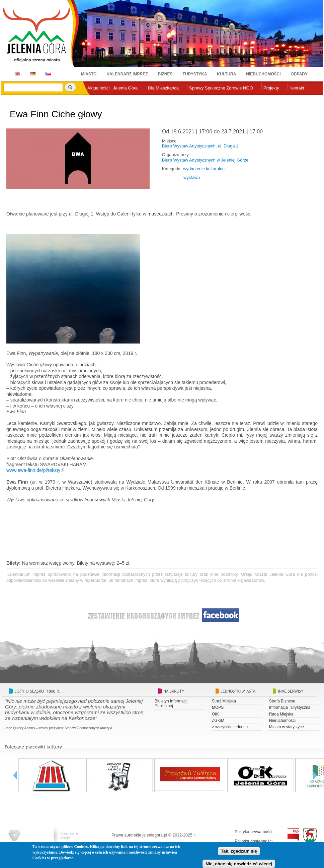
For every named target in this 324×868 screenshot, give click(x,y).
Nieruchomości (263, 74)
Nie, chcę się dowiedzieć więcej (239, 864)
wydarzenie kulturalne (204, 169)
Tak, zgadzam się (239, 851)
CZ (48, 74)
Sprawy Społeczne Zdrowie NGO (221, 88)
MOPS (218, 707)
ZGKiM (218, 721)
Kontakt (297, 88)
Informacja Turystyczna (290, 707)
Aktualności (98, 88)
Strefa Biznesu (282, 701)
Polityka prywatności (254, 832)
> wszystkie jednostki (231, 727)
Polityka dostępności (254, 841)
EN (16, 74)
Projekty (271, 88)
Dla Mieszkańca (163, 88)
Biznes (165, 74)
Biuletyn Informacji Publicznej (171, 703)
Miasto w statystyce (287, 727)
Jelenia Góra (125, 88)
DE (32, 74)
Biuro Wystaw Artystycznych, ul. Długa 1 (200, 146)
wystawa (192, 177)
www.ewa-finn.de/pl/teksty (33, 470)
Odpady (299, 74)
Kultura (226, 74)
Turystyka (195, 74)
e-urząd (95, 99)
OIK (215, 714)
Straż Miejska (224, 701)
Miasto (89, 74)
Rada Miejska (281, 714)
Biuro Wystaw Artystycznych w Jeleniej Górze (205, 160)
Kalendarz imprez (127, 74)
